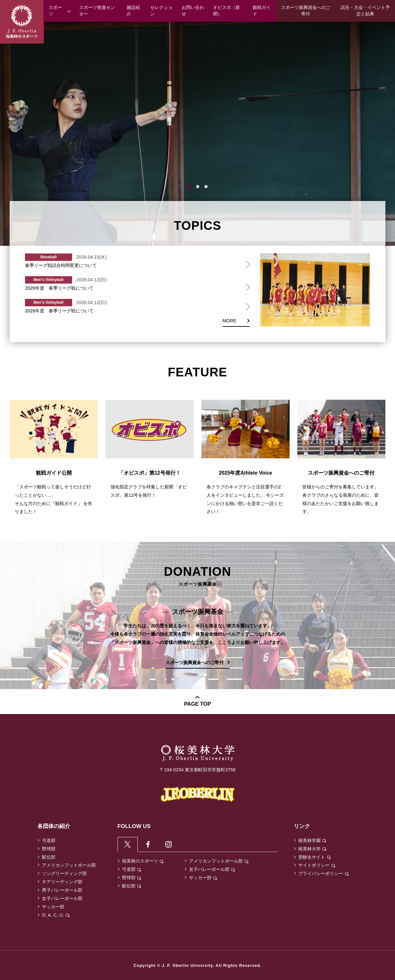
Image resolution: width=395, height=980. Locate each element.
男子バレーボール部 (62, 890)
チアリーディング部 (62, 882)
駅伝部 (49, 857)
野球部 (49, 849)
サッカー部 (53, 907)
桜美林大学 (312, 849)
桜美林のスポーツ (143, 862)
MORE (230, 321)
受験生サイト (314, 857)
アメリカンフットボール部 (69, 865)
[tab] (128, 844)
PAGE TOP (198, 704)
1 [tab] (189, 187)
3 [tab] (206, 187)
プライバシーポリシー (323, 873)
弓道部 (49, 840)
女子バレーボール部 (62, 898)
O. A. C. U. (56, 915)
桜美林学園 (312, 840)
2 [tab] (198, 187)
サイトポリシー (317, 865)
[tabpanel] (197, 134)
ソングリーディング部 (64, 873)
